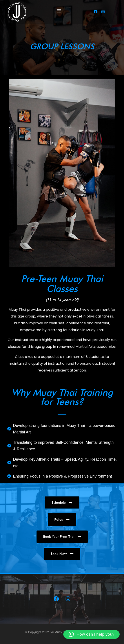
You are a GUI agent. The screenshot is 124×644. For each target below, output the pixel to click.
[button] (59, 11)
